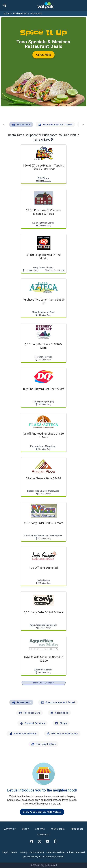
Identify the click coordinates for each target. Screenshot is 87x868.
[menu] (5, 5)
